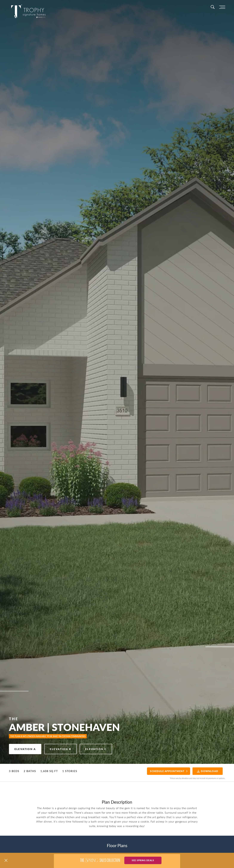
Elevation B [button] (61, 749)
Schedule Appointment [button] (167, 771)
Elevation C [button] (96, 749)
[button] (6, 860)
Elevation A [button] (25, 749)
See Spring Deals (143, 860)
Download (208, 771)
